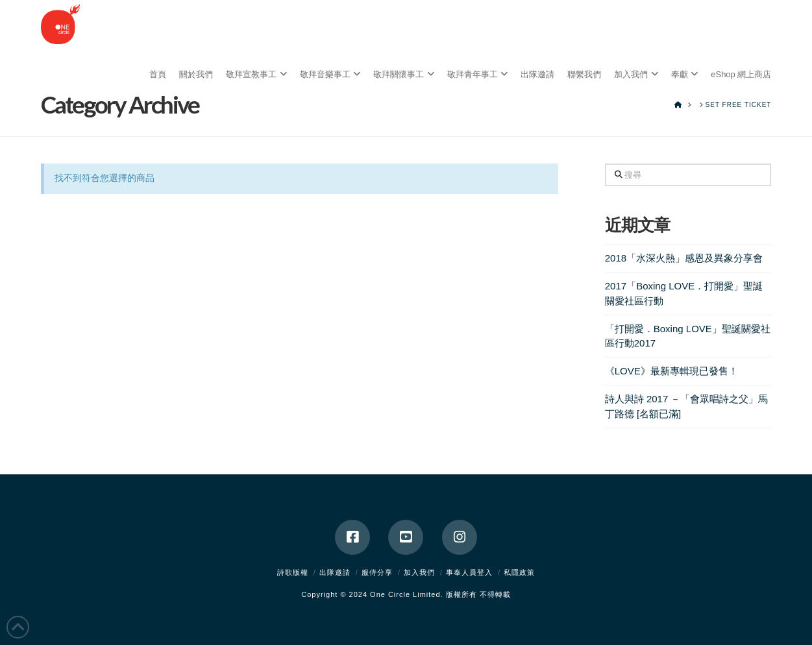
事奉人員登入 (469, 572)
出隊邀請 (335, 572)
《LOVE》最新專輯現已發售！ (671, 371)
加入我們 (419, 572)
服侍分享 (377, 572)
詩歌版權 (293, 572)
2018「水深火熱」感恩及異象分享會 (684, 258)
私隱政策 (519, 572)
